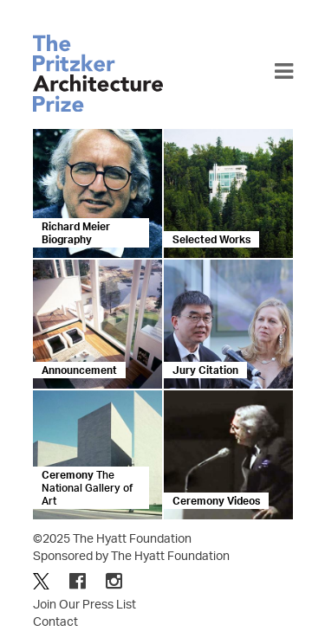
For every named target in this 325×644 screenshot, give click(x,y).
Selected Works (211, 239)
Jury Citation (205, 370)
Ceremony (87, 488)
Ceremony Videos (216, 501)
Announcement (79, 370)
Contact (55, 621)
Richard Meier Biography (76, 233)
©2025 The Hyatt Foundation (112, 538)
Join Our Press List (84, 604)
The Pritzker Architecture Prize (98, 73)
